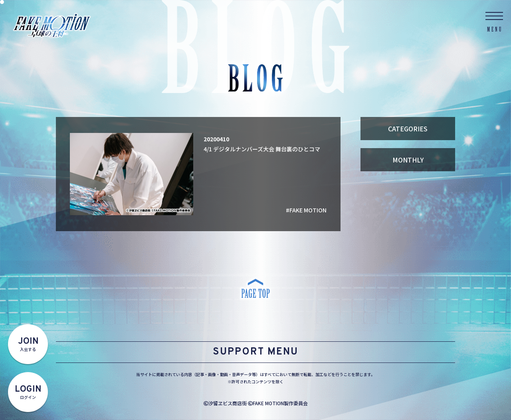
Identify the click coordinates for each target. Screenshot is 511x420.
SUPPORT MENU (255, 352)
